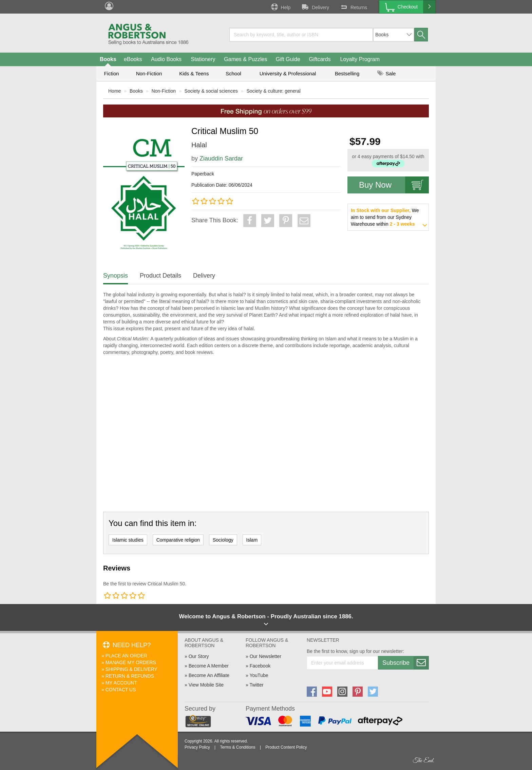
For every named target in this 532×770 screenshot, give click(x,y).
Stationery (203, 59)
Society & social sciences (211, 91)
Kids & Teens (194, 73)
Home (115, 91)
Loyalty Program (360, 59)
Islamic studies (128, 540)
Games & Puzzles (245, 59)
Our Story (199, 656)
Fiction (111, 73)
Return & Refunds (130, 676)
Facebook (260, 666)
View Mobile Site (206, 685)
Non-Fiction (149, 73)
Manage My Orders (131, 662)
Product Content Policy (286, 747)
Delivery (315, 7)
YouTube (259, 675)
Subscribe (405, 663)
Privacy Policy (197, 747)
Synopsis (116, 276)
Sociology (223, 540)
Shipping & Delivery (131, 669)
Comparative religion (178, 540)
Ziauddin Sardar (221, 158)
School (233, 73)
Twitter (256, 685)
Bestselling (347, 73)
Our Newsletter (265, 656)
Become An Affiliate (209, 675)
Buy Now (394, 185)
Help (280, 7)
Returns (353, 7)
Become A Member (209, 666)
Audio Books (166, 59)
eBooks (133, 59)
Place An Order (126, 656)
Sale (386, 73)
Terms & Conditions (237, 747)
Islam (252, 540)
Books (108, 59)
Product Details (160, 276)
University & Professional (288, 73)
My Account (121, 683)
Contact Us (121, 690)
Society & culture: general (273, 91)
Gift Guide (288, 59)
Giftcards (320, 59)
